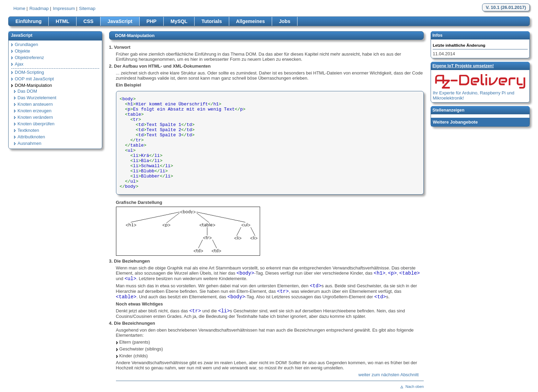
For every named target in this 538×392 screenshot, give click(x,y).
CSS (88, 21)
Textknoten (28, 130)
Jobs (285, 21)
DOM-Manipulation (33, 85)
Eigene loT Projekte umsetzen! (463, 66)
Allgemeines (250, 21)
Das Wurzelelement (37, 98)
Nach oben (415, 387)
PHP (151, 21)
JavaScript (120, 21)
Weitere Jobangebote (455, 122)
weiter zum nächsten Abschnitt (389, 375)
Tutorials (212, 21)
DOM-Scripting (29, 72)
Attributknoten (31, 137)
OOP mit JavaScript (34, 79)
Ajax (19, 64)
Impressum (64, 8)
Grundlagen (26, 44)
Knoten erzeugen (34, 111)
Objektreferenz (29, 57)
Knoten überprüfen (36, 124)
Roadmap (39, 8)
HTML (62, 21)
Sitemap (87, 8)
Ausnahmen (29, 143)
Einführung (28, 21)
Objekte (22, 51)
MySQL (179, 21)
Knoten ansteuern (35, 104)
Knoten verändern (35, 117)
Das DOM (27, 91)
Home (19, 8)
